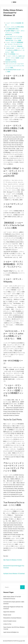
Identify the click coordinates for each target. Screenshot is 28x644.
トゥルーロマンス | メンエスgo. (14, 37)
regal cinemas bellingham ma (11, 632)
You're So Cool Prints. (11, 62)
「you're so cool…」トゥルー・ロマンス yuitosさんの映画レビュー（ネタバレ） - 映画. (15, 50)
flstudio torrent (7, 615)
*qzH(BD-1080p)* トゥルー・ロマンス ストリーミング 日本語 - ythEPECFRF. (15, 33)
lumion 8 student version (10, 621)
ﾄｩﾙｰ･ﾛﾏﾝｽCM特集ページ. (12, 54)
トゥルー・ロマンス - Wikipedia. (14, 46)
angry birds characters (9, 612)
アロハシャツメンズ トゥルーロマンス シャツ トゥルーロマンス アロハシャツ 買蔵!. (15, 66)
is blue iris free (7, 624)
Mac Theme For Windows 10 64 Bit (13, 560)
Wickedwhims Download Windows (12, 618)
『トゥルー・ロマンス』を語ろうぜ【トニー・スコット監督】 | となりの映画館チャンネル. (15, 58)
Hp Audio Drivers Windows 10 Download (14, 574)
